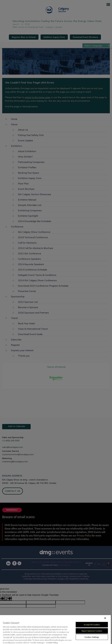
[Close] (105, 618)
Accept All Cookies (92, 625)
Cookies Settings (92, 637)
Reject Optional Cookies (92, 631)
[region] (55, 630)
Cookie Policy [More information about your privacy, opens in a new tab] (52, 643)
